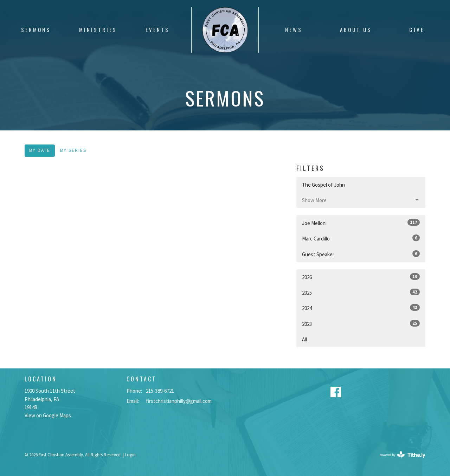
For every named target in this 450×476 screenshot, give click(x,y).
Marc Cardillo (361, 238)
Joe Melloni (361, 223)
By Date (40, 150)
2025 (361, 292)
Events (157, 30)
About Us (356, 30)
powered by (402, 455)
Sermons (36, 30)
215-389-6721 (160, 391)
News (294, 30)
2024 (361, 308)
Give (417, 30)
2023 (361, 324)
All (304, 339)
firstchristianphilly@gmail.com (179, 401)
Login (130, 455)
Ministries (98, 30)
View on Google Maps (48, 415)
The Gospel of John (323, 185)
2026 (361, 277)
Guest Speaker (361, 254)
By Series (73, 150)
